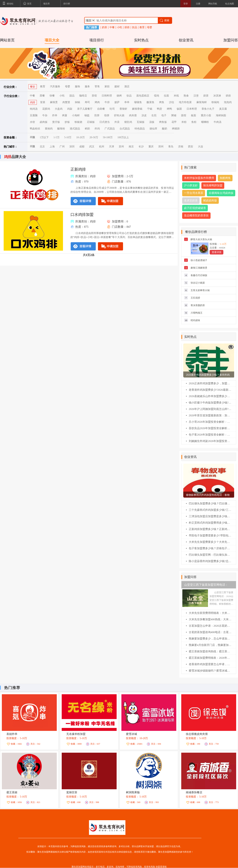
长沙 (141, 147)
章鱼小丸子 (208, 109)
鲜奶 (87, 129)
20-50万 (94, 137)
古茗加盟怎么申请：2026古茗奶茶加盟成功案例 (210, 626)
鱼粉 (194, 122)
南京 (131, 147)
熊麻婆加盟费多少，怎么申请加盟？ (210, 639)
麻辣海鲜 (202, 102)
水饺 (32, 122)
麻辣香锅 (137, 109)
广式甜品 (110, 129)
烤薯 (65, 115)
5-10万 (68, 137)
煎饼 (97, 115)
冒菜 (43, 102)
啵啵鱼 (138, 102)
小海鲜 (76, 115)
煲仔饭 (56, 122)
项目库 (47, 4)
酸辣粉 (61, 129)
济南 (181, 147)
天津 (111, 147)
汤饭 (152, 122)
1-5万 (56, 137)
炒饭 (67, 122)
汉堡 (196, 96)
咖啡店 (83, 96)
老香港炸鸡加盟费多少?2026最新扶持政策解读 (210, 390)
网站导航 (213, 4)
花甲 (174, 122)
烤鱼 (162, 102)
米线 (176, 96)
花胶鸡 (46, 109)
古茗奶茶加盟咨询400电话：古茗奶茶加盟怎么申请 (210, 632)
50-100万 (108, 137)
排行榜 (67, 4)
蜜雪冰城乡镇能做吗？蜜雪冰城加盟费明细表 (210, 671)
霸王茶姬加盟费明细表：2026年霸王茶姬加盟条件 (210, 658)
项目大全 (52, 40)
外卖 (117, 122)
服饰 (77, 87)
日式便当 (105, 122)
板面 (194, 115)
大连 (200, 147)
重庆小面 (206, 115)
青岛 (171, 147)
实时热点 (141, 40)
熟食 (186, 96)
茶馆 (94, 96)
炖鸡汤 (34, 109)
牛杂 (45, 115)
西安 (191, 147)
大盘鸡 (59, 109)
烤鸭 (169, 109)
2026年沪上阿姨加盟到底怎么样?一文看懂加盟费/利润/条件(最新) (210, 409)
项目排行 (97, 40)
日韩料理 (107, 96)
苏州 (121, 147)
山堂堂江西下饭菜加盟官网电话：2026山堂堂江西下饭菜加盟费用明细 (208, 586)
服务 (87, 87)
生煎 (154, 115)
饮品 (135, 27)
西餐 (42, 96)
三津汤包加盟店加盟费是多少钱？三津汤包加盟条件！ (210, 516)
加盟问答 (231, 40)
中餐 (112, 27)
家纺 (107, 87)
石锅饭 (91, 122)
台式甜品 (125, 129)
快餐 (52, 96)
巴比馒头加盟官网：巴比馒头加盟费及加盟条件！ (210, 555)
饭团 (179, 109)
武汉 (92, 147)
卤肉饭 (44, 122)
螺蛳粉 (205, 122)
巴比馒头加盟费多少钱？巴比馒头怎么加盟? (210, 503)
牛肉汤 (217, 122)
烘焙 (127, 27)
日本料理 (192, 109)
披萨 (117, 102)
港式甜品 (75, 129)
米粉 (184, 122)
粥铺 (174, 115)
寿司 (87, 102)
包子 (164, 115)
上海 (52, 147)
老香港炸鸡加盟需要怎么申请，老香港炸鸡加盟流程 (210, 664)
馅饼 (107, 115)
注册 (198, 4)
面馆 (184, 115)
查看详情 (217, 252)
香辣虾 (123, 109)
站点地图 (230, 4)
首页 (27, 4)
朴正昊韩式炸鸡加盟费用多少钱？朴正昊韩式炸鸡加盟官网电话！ (210, 523)
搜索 (164, 20)
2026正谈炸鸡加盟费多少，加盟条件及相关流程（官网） (210, 383)
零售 (97, 87)
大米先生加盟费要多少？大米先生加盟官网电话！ (210, 542)
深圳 (72, 147)
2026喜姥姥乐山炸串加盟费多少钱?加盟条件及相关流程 (210, 396)
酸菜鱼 (150, 102)
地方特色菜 (185, 102)
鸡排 (33, 102)
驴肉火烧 (119, 115)
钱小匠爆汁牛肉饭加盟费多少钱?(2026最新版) (210, 403)
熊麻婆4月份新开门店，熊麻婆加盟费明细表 (210, 645)
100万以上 (123, 137)
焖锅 (77, 102)
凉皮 (144, 115)
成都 (82, 147)
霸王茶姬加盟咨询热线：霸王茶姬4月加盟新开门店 (210, 651)
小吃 (120, 27)
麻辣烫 (54, 102)
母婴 (150, 27)
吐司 (112, 109)
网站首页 (7, 40)
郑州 (161, 147)
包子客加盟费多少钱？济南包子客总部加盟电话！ (210, 548)
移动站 (8, 4)
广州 (62, 147)
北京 (42, 147)
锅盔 (87, 115)
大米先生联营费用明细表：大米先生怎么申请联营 (210, 613)
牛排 (107, 102)
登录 (186, 4)
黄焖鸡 (49, 129)
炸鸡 (97, 129)
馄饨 (157, 96)
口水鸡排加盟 (82, 215)
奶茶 (105, 27)
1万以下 (44, 137)
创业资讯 (186, 40)
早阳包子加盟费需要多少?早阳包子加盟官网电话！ (210, 536)
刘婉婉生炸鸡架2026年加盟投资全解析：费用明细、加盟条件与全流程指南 (210, 441)
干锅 (150, 109)
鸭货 (159, 109)
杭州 (102, 147)
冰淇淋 (217, 96)
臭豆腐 (223, 109)
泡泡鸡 (228, 102)
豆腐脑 (34, 115)
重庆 (151, 147)
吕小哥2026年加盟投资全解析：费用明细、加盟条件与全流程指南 (210, 422)
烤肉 (97, 102)
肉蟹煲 (66, 102)
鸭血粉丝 (35, 129)
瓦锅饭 (141, 122)
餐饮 (33, 87)
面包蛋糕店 (143, 96)
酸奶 (165, 129)
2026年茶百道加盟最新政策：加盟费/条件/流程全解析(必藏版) (210, 415)
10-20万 (80, 137)
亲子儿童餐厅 (85, 109)
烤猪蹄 (176, 129)
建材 (117, 87)
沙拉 (172, 102)
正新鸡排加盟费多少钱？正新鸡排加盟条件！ (210, 529)
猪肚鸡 (128, 122)
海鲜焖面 (221, 115)
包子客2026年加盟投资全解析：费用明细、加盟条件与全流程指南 (210, 435)
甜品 (72, 96)
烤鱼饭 (163, 122)
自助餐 (101, 109)
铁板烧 (78, 122)
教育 (142, 27)
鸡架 (70, 109)
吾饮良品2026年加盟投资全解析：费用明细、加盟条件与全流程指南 (210, 428)
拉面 (166, 96)
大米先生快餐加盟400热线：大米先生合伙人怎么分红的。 (210, 619)
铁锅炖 (215, 102)
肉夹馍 (133, 115)
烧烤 (119, 96)
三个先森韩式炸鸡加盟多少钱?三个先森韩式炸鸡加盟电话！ (210, 510)
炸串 (55, 115)
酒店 (127, 87)
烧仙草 (153, 129)
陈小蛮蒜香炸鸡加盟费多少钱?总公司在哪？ (210, 561)
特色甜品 (140, 129)
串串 (127, 102)
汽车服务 (55, 87)
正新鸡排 (78, 169)
